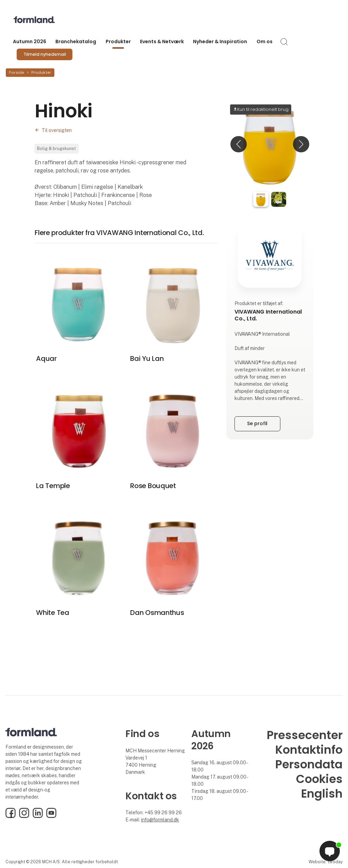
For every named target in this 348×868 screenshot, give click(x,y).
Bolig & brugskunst (56, 148)
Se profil (257, 423)
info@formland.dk (160, 820)
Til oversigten (57, 130)
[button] (239, 144)
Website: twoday (326, 862)
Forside (16, 72)
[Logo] (41, 20)
